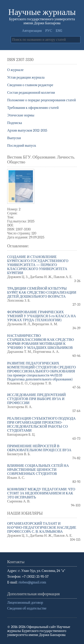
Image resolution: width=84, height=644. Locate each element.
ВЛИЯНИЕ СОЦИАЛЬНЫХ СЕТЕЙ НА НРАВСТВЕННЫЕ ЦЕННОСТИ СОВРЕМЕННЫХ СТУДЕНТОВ (38, 470)
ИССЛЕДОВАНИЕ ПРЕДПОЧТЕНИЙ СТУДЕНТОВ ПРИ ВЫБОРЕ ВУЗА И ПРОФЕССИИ (37, 399)
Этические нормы (21, 115)
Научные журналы (42, 12)
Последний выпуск (22, 146)
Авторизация (32, 31)
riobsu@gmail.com (32, 582)
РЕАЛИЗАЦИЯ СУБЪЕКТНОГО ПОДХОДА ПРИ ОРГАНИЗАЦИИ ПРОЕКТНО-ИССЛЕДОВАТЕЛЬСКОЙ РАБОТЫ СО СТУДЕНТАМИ (41, 425)
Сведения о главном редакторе (30, 85)
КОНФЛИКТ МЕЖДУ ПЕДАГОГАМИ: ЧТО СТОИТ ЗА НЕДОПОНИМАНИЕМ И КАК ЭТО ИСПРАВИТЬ (41, 493)
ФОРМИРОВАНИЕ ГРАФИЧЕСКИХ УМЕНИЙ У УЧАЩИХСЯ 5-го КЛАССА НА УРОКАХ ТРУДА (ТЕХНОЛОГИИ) (42, 316)
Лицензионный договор (25, 603)
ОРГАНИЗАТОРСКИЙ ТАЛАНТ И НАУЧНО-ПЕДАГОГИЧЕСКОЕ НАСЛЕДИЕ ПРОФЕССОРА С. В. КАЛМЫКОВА (42, 528)
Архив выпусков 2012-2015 (27, 130)
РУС (49, 31)
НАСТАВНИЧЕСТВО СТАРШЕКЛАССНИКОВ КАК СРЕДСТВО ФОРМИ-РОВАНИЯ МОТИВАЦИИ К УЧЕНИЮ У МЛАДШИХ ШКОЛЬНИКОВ (41, 342)
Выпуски (14, 138)
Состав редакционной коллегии (31, 93)
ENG (59, 31)
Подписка (15, 123)
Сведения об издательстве (27, 608)
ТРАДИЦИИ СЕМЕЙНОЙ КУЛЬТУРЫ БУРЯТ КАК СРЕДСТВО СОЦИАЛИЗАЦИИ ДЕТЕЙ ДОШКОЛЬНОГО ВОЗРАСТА (42, 293)
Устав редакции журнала (26, 77)
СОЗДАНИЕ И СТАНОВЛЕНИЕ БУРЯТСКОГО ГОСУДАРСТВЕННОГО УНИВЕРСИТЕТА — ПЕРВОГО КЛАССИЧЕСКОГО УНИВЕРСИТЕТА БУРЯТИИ (38, 265)
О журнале (15, 70)
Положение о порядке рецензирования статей (42, 100)
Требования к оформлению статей (33, 108)
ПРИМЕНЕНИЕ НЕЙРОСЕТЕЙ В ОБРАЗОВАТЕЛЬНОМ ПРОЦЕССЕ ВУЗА (39, 448)
